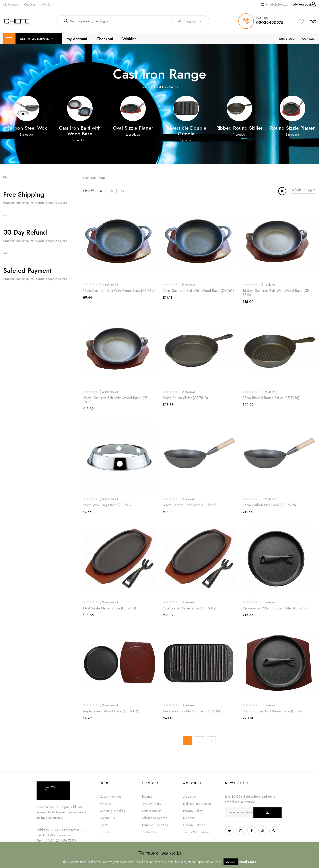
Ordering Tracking (113, 811)
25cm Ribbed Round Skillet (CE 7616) (271, 398)
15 (100, 191)
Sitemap (147, 797)
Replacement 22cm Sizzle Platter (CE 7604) (276, 608)
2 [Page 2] (199, 741)
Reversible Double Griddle (186, 131)
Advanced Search (154, 818)
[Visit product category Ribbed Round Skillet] (239, 108)
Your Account (151, 811)
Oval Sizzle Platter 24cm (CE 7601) (110, 608)
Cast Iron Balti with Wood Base (80, 131)
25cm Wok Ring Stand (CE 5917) (108, 505)
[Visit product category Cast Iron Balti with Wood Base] (80, 108)
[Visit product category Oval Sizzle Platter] (133, 108)
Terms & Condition (155, 825)
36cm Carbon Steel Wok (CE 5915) (269, 505)
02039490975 (270, 23)
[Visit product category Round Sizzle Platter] (293, 108)
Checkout (30, 4)
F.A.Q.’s (105, 804)
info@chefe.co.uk (277, 4)
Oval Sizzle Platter (133, 128)
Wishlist (47, 4)
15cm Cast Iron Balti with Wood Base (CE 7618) (199, 291)
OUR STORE (287, 39)
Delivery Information (197, 804)
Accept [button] (231, 862)
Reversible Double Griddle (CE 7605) (191, 711)
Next (211, 741)
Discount (189, 818)
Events (104, 825)
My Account (11, 4)
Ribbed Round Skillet (239, 128)
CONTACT (309, 39)
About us (190, 797)
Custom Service (111, 797)
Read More (248, 862)
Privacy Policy (151, 804)
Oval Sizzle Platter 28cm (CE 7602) (190, 608)
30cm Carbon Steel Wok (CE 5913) (190, 505)
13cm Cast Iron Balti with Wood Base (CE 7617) (119, 291)
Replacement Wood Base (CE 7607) (111, 711)
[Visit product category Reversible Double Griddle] (186, 108)
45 (122, 191)
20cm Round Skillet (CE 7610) (185, 398)
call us (262, 18)
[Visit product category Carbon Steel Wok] (27, 108)
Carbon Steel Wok (27, 128)
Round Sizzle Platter (292, 128)
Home (145, 87)
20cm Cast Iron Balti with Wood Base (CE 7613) (115, 400)
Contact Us (107, 818)
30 (111, 191)
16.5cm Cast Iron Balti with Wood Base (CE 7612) (276, 293)
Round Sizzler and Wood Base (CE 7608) (275, 711)
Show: (89, 191)
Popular (105, 832)
